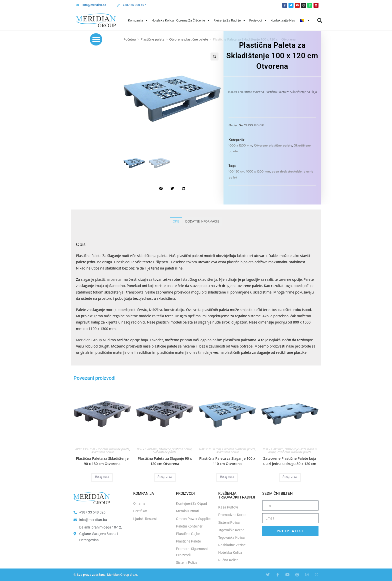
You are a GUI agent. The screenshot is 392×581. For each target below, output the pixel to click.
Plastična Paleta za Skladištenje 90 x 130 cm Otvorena (102, 461)
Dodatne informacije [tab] (202, 221)
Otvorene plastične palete (189, 39)
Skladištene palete (102, 452)
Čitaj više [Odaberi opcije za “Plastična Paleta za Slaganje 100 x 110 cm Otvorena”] (227, 477)
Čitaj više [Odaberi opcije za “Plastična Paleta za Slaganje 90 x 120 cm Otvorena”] (165, 477)
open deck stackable (287, 172)
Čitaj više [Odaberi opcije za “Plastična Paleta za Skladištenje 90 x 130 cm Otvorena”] (102, 477)
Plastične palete (152, 39)
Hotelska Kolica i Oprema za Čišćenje (180, 20)
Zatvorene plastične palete (294, 452)
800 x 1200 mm (273, 449)
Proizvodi (258, 20)
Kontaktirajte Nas (283, 20)
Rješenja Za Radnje (229, 20)
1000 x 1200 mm (240, 146)
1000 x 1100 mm (210, 449)
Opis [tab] (176, 221)
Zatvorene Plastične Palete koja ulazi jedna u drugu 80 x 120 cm (290, 461)
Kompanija (138, 20)
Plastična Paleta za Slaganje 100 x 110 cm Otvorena (227, 461)
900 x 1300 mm (85, 449)
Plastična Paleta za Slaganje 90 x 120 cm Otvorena (165, 461)
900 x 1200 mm (147, 449)
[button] (320, 20)
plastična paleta (108, 279)
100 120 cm (236, 172)
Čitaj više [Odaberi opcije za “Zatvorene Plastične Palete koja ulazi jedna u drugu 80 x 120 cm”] (290, 477)
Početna (130, 39)
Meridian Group (89, 340)
